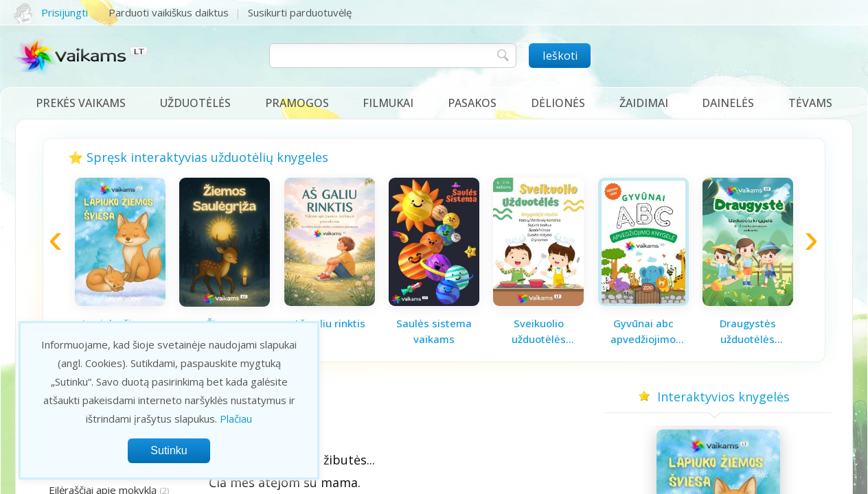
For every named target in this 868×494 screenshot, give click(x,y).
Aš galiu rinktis (329, 323)
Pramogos (297, 103)
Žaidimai (644, 103)
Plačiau (236, 419)
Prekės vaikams (81, 103)
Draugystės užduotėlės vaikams (748, 331)
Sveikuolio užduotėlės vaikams (539, 331)
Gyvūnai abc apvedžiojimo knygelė (643, 331)
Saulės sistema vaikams (434, 331)
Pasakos (472, 103)
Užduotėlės (195, 103)
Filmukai (388, 103)
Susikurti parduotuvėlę (300, 12)
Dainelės (728, 103)
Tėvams (810, 103)
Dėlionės (558, 103)
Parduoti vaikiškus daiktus (169, 12)
